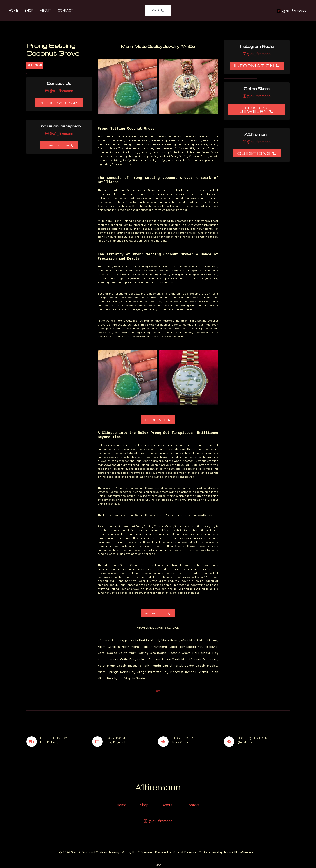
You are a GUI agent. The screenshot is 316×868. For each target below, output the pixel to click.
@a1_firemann (61, 91)
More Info (156, 420)
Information (254, 65)
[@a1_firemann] (291, 11)
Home (13, 10)
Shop (29, 10)
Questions (254, 153)
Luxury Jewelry (254, 109)
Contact (65, 10)
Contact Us (57, 145)
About (46, 10)
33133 (158, 691)
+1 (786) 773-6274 (57, 103)
